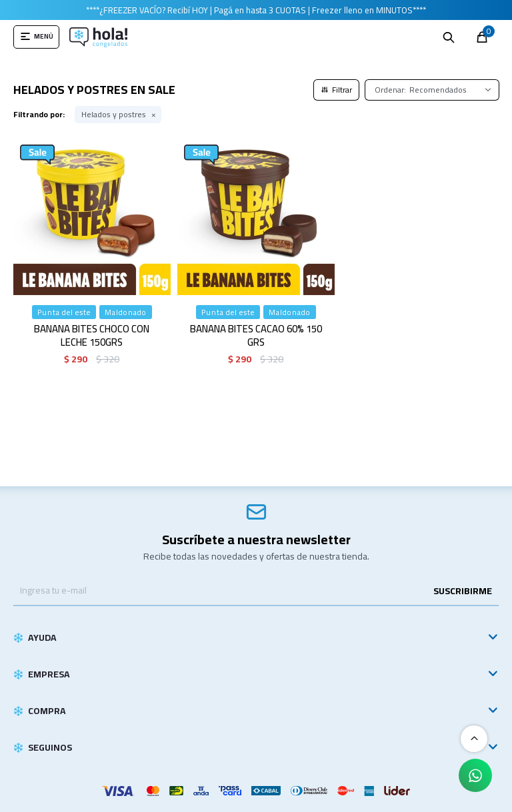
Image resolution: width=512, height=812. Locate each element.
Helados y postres (114, 115)
